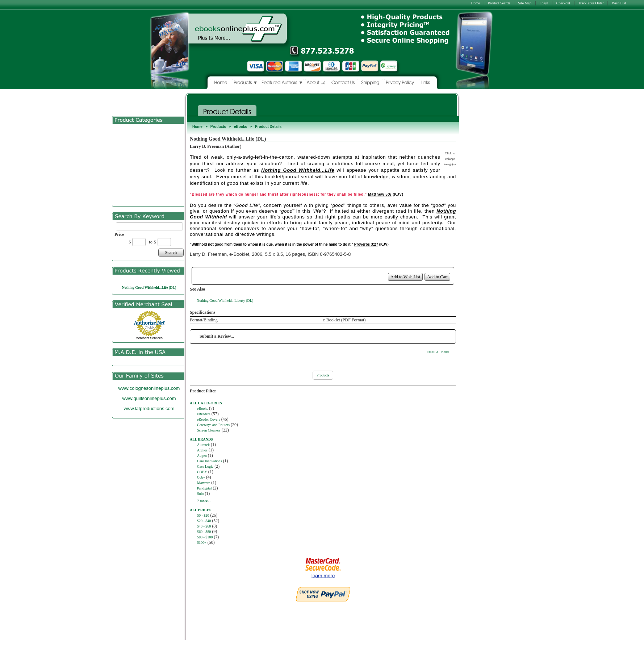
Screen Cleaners (209, 430)
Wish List (619, 3)
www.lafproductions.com (149, 409)
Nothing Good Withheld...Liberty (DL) (225, 301)
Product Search (499, 3)
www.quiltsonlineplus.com (149, 398)
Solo (200, 494)
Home (475, 3)
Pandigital (204, 488)
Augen (202, 456)
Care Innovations (210, 461)
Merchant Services (149, 338)
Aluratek (203, 445)
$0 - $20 (203, 515)
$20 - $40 (204, 521)
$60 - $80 (204, 532)
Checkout (563, 3)
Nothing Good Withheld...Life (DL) (149, 287)
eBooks (241, 127)
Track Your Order (591, 3)
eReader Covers (209, 419)
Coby (201, 477)
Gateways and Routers (213, 425)
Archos (202, 450)
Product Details (268, 127)
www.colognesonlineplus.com (149, 388)
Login (544, 3)
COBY (202, 472)
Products (218, 127)
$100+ (202, 543)
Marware (204, 483)
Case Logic (205, 466)
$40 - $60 (204, 526)
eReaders (204, 414)
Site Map (525, 3)
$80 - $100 (205, 537)
